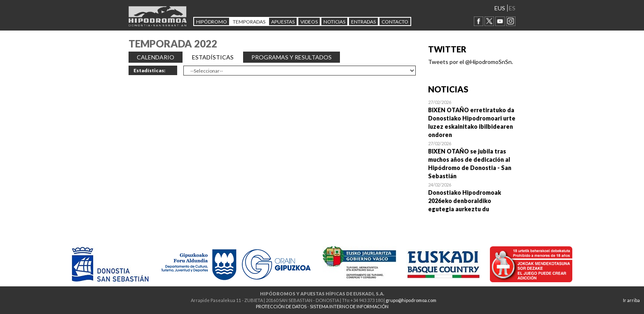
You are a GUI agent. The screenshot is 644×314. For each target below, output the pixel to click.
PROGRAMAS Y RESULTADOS (292, 57)
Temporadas (249, 22)
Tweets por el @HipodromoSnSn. (471, 62)
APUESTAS (283, 22)
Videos (309, 22)
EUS (500, 8)
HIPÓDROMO (212, 22)
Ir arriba (631, 300)
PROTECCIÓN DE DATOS (281, 306)
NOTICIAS (334, 22)
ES (512, 8)
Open (472, 118)
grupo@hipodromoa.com (411, 300)
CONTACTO (395, 22)
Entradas (363, 22)
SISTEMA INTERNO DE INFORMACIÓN (349, 306)
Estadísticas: (149, 70)
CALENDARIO (156, 57)
